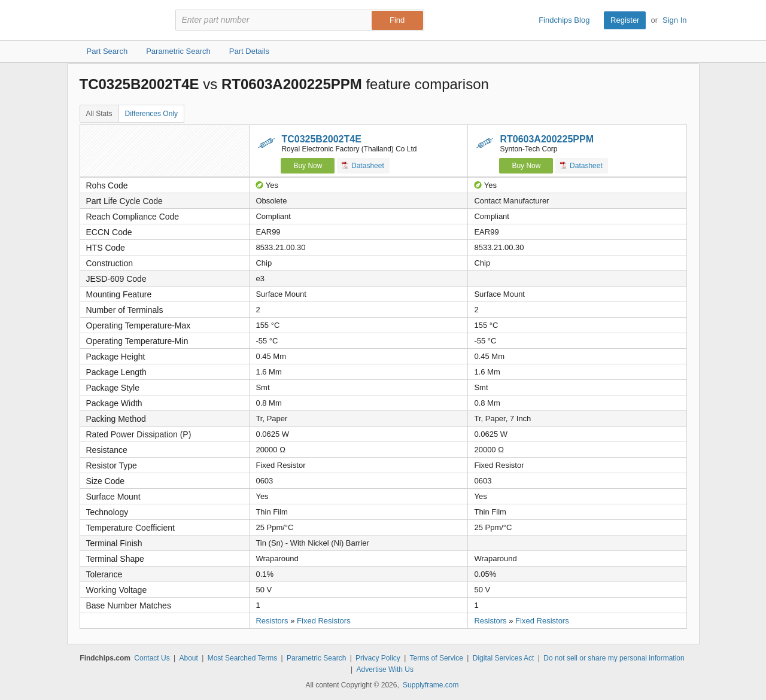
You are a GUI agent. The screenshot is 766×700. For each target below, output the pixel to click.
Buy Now (308, 166)
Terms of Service (437, 658)
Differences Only (151, 114)
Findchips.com (118, 20)
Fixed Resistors (324, 621)
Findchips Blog (564, 20)
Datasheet (363, 165)
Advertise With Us (385, 669)
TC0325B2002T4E (321, 139)
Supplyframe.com (431, 685)
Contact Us (152, 658)
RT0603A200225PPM (547, 139)
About (188, 658)
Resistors (272, 621)
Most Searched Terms (243, 658)
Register (625, 20)
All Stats (99, 114)
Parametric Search (316, 658)
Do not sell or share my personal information (614, 658)
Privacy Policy (378, 658)
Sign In (674, 20)
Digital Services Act (504, 658)
